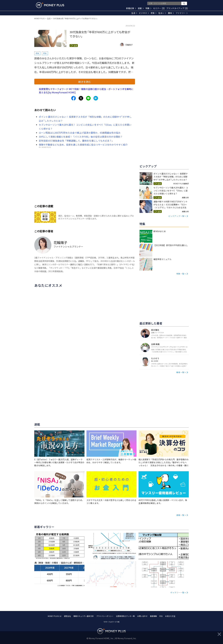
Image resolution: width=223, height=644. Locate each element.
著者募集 (153, 616)
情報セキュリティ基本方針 (84, 616)
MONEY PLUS (39, 18)
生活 (134, 13)
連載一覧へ (181, 515)
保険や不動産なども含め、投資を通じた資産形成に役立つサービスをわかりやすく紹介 (83, 145)
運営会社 (67, 616)
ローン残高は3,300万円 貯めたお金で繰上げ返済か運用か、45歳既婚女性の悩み (80, 133)
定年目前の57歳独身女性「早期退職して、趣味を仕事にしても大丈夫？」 (76, 141)
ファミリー (182, 13)
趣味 (171, 13)
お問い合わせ (142, 616)
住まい (162, 13)
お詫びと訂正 (170, 616)
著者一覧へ (181, 372)
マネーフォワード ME (111, 622)
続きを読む (85, 82)
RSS (161, 616)
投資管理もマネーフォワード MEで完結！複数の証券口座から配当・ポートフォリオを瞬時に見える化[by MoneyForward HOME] (86, 91)
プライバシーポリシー (105, 616)
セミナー (159, 8)
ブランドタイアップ (177, 8)
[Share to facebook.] (74, 98)
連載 (141, 8)
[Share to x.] (81, 98)
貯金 (45, 53)
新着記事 (131, 8)
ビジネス (144, 13)
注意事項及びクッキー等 (125, 616)
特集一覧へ (181, 274)
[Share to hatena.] (96, 98)
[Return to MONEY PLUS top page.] (50, 5)
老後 (154, 13)
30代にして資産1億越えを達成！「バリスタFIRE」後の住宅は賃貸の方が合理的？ (81, 137)
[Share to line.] (88, 98)
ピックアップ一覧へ (177, 216)
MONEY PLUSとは (55, 616)
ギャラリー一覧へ (178, 592)
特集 (148, 8)
